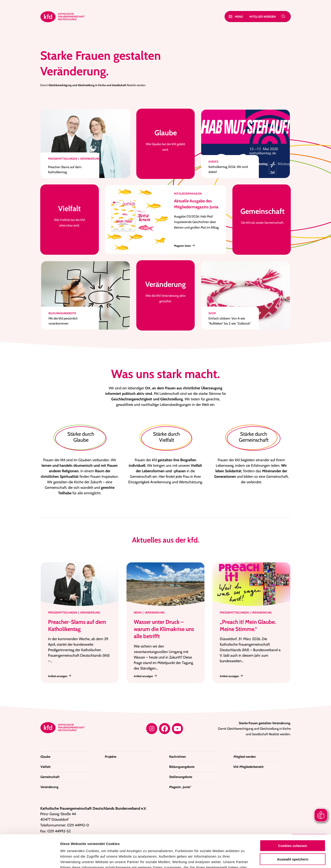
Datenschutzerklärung (186, 840)
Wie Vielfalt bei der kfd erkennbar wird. (70, 216)
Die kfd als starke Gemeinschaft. (263, 216)
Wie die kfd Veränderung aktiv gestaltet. (166, 291)
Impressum (219, 840)
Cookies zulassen (293, 813)
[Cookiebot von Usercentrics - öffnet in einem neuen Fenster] (30, 859)
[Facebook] (165, 729)
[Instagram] (152, 729)
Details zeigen (245, 859)
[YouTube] (177, 729)
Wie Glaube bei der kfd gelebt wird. (166, 140)
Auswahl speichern (293, 827)
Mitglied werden (263, 17)
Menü (236, 17)
